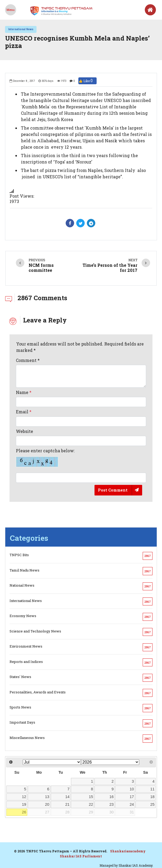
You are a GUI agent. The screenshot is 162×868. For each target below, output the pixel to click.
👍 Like (87, 81)
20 (47, 804)
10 (132, 789)
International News (21, 29)
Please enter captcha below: (45, 458)
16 (111, 797)
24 (132, 804)
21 (67, 804)
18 (152, 797)
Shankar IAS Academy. (136, 865)
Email (24, 412)
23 (111, 804)
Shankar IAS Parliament (81, 856)
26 (24, 812)
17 (132, 797)
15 (91, 797)
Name (24, 392)
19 (24, 804)
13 (47, 797)
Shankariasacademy (128, 851)
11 (152, 789)
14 (67, 797)
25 (152, 804)
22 (91, 804)
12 (24, 797)
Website (24, 431)
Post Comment (113, 490)
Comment (28, 360)
